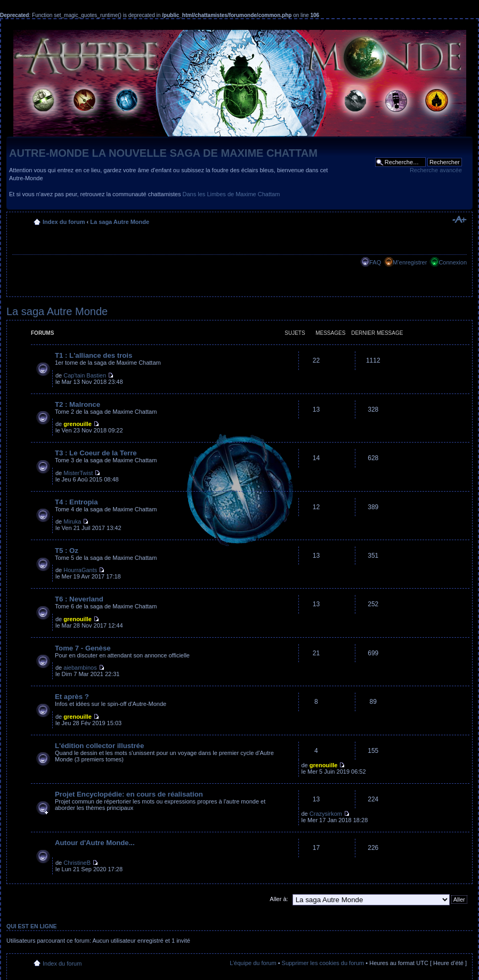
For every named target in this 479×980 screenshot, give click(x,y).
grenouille (78, 424)
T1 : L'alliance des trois (94, 355)
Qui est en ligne (32, 926)
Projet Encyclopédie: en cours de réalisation (129, 794)
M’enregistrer (410, 262)
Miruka (72, 521)
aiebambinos (80, 668)
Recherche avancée (436, 170)
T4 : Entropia (76, 502)
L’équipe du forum (253, 963)
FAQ (375, 262)
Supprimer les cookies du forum (323, 963)
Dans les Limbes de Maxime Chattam (232, 194)
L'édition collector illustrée (99, 746)
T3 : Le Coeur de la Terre (96, 453)
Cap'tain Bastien (85, 375)
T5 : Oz (67, 551)
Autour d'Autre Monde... (95, 843)
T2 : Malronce (78, 404)
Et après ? (72, 697)
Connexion (453, 262)
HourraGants (80, 570)
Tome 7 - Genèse (83, 648)
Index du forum (64, 222)
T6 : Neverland (79, 599)
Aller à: (279, 899)
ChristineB (77, 863)
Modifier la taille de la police (459, 220)
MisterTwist (78, 473)
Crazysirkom (326, 814)
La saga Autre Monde (120, 222)
